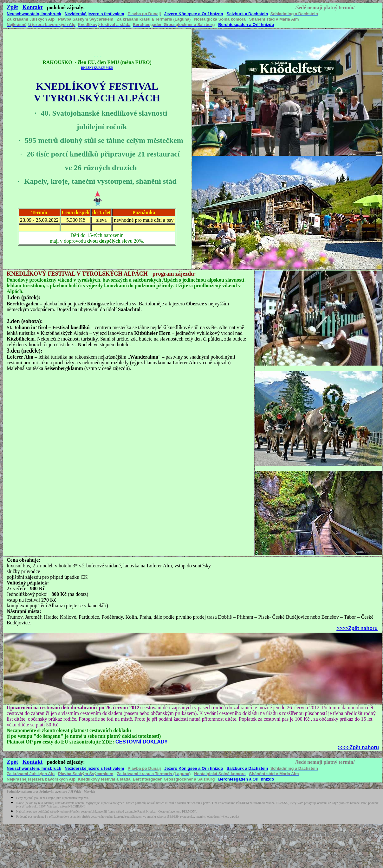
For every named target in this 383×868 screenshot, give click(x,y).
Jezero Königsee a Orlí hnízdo (194, 14)
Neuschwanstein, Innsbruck (34, 14)
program (163, 274)
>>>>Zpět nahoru (357, 628)
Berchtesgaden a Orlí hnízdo (246, 25)
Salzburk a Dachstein (247, 14)
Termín (39, 212)
